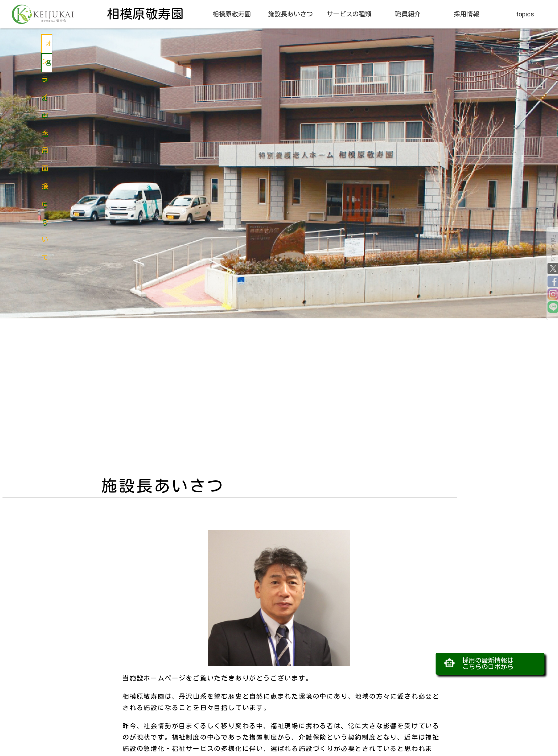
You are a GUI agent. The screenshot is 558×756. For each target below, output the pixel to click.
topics (525, 14)
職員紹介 (408, 14)
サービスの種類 (349, 14)
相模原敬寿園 (232, 14)
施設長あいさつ (290, 14)
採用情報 (467, 14)
